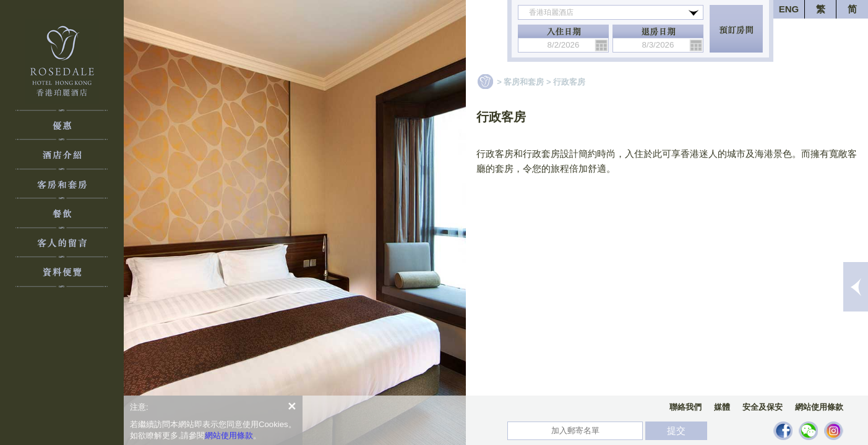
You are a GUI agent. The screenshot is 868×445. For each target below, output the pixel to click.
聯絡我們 (685, 407)
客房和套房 (524, 82)
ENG (789, 9)
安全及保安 (763, 407)
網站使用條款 (819, 407)
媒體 (722, 407)
